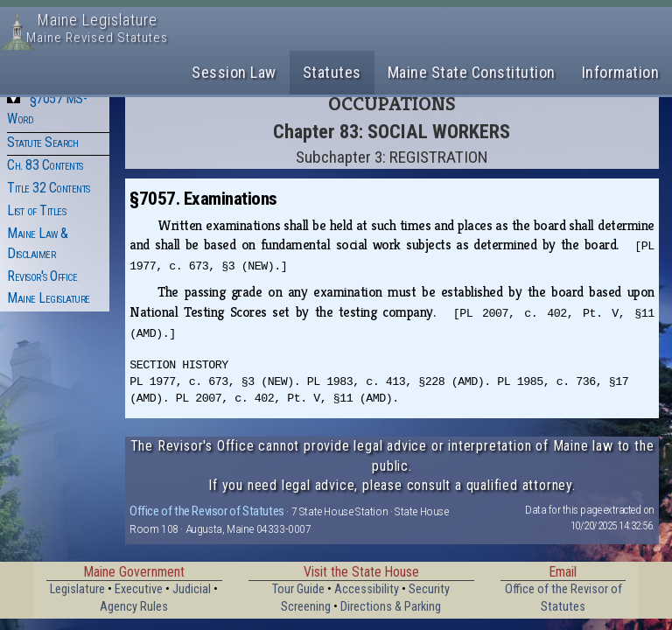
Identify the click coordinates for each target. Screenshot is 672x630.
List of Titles (36, 210)
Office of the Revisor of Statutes (207, 511)
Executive (139, 589)
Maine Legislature (49, 298)
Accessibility (367, 589)
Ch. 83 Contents (45, 165)
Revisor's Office (42, 276)
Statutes (332, 72)
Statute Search (42, 142)
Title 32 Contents (49, 188)
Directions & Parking (391, 607)
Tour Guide (298, 589)
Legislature (77, 589)
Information (621, 72)
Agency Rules (134, 607)
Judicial (192, 589)
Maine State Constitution (472, 72)
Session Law (234, 72)
